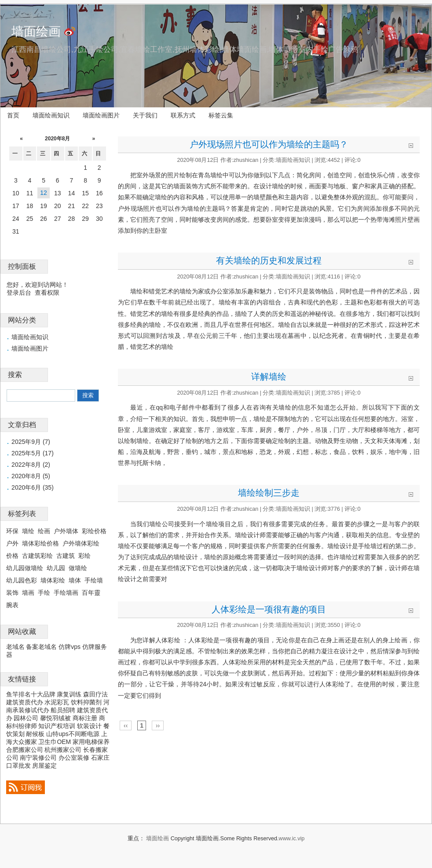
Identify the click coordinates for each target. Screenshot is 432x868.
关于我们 (145, 115)
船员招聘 (63, 710)
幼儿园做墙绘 (25, 568)
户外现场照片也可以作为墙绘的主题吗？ (269, 144)
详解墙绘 (269, 377)
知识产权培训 (57, 726)
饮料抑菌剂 (86, 702)
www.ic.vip (292, 839)
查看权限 (47, 293)
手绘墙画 (66, 593)
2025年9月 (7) (31, 442)
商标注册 (85, 718)
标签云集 (221, 115)
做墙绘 (78, 568)
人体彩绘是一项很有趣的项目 (269, 609)
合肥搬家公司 (25, 750)
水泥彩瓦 (57, 702)
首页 (13, 115)
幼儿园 (56, 568)
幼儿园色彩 (22, 580)
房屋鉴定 (44, 765)
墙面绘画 (36, 31)
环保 (12, 531)
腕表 (12, 605)
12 (44, 193)
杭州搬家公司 (63, 750)
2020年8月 (57, 139)
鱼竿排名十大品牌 (31, 694)
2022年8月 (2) (31, 465)
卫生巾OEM (55, 742)
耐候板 (35, 734)
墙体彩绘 (53, 580)
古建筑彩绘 (37, 556)
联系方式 (183, 115)
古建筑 (66, 556)
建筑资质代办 (25, 702)
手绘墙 (94, 580)
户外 (12, 543)
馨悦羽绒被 (55, 718)
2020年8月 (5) (31, 476)
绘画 (44, 531)
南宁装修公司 (38, 758)
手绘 (44, 593)
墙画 (28, 593)
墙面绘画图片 (101, 115)
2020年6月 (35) (33, 487)
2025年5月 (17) (33, 453)
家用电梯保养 (91, 742)
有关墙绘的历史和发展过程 (269, 260)
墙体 (75, 580)
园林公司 (26, 718)
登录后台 (19, 293)
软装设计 (89, 726)
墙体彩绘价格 (40, 543)
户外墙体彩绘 (81, 543)
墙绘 (28, 531)
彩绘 (84, 556)
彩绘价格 (94, 531)
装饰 (12, 593)
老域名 (15, 647)
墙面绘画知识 (51, 115)
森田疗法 (95, 694)
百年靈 (91, 593)
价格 (12, 556)
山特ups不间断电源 (73, 734)
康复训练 (69, 694)
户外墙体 (66, 531)
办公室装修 (74, 758)
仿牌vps (70, 647)
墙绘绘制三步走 (269, 493)
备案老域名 (41, 647)
